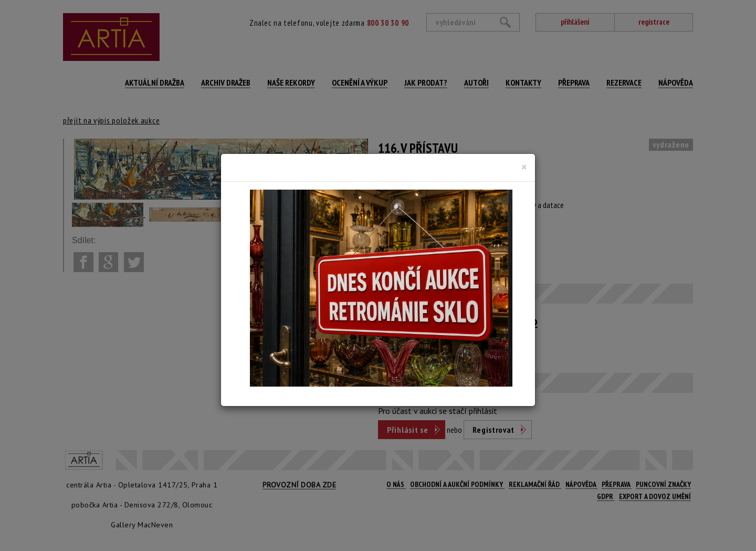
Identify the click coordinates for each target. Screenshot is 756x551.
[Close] (524, 167)
